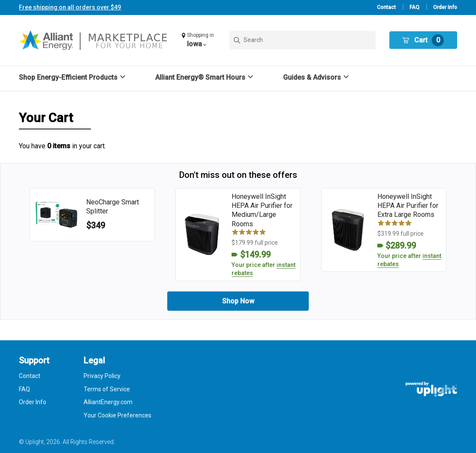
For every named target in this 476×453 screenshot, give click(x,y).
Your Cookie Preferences (117, 415)
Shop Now (238, 301)
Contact (386, 7)
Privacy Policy (102, 376)
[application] (452, 429)
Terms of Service (107, 389)
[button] (199, 40)
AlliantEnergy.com (108, 402)
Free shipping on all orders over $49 (70, 7)
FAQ (414, 7)
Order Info (445, 7)
